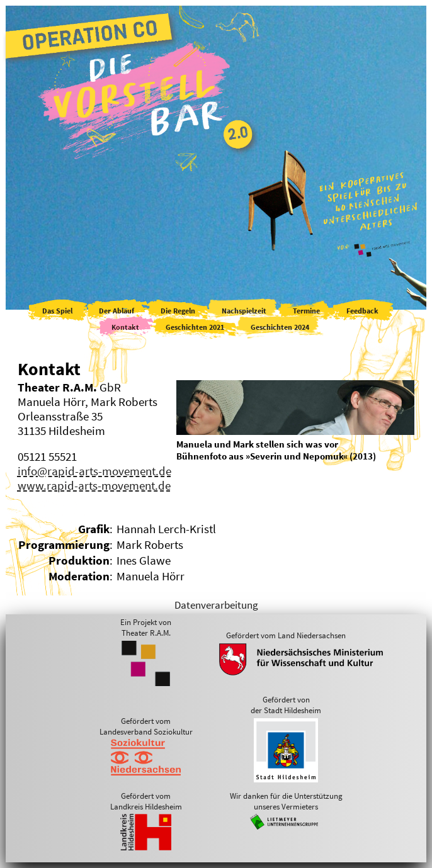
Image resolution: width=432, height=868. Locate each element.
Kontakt (125, 327)
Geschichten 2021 (195, 327)
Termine (306, 311)
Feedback (362, 311)
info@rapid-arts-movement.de (94, 471)
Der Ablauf (117, 311)
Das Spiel (57, 311)
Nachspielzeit (244, 311)
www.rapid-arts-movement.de (94, 486)
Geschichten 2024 (280, 327)
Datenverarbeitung (216, 605)
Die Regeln (178, 311)
